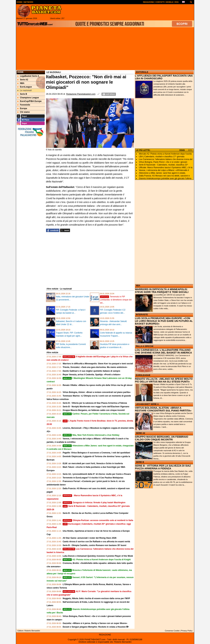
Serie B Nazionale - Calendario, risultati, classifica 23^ (164, 165)
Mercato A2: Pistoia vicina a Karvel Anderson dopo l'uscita (165, 154)
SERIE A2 (141, 433)
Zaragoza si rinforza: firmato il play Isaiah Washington (94, 503)
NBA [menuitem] (21, 83)
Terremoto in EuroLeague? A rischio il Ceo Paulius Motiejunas (93, 478)
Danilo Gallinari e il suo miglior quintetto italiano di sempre (91, 371)
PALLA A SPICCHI (145, 346)
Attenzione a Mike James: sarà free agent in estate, (162, 173)
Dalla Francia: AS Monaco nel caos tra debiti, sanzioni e (164, 176)
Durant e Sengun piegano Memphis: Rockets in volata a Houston (94, 627)
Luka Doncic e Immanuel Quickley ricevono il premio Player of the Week (98, 556)
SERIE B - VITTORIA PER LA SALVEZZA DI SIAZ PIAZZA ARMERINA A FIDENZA (163, 467)
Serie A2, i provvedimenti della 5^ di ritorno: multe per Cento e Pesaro (97, 474)
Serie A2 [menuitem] (23, 80)
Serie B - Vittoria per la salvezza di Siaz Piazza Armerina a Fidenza (95, 403)
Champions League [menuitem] (28, 98)
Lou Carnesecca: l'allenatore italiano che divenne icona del (166, 159)
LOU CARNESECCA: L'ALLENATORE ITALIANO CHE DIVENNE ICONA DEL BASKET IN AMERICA (164, 351)
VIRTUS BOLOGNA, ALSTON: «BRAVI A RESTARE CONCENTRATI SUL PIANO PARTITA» (163, 409)
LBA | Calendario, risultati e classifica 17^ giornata (162, 157)
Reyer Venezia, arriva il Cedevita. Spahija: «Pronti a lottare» (92, 375)
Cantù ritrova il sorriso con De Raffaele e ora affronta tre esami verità (96, 542)
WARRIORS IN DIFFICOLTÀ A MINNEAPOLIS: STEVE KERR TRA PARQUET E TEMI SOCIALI (162, 291)
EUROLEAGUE (143, 375)
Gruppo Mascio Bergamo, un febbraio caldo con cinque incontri (94, 410)
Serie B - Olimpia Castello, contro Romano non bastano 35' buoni (94, 545)
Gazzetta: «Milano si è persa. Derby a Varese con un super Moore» (95, 623)
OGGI (182, 150)
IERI (190, 150)
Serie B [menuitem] (22, 94)
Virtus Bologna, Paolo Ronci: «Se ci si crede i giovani (163, 162)
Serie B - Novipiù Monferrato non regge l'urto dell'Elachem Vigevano (96, 407)
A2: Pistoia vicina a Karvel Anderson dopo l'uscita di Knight (97, 560)
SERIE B (140, 462)
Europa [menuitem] (22, 108)
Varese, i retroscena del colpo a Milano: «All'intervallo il (164, 170)
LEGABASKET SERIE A (147, 404)
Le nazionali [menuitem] (25, 90)
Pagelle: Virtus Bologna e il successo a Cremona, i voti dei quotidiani (96, 453)
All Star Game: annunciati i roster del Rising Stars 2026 (90, 538)
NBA (138, 286)
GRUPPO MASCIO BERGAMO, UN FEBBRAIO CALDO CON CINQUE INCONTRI (162, 438)
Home (21, 72)
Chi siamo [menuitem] (24, 112)
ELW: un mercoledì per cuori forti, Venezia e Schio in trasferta (93, 463)
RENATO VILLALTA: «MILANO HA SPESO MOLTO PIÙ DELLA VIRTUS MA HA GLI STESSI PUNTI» (164, 380)
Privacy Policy (187, 631)
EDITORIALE (142, 72)
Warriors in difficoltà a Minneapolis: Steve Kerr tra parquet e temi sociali (98, 364)
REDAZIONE (105, 635)
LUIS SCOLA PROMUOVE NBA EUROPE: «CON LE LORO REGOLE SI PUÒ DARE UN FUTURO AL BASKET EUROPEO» (164, 321)
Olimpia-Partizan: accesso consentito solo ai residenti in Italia (98, 520)
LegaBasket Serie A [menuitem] (28, 76)
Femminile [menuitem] (24, 105)
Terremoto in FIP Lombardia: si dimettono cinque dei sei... (116, 300)
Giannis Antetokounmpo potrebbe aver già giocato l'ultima (165, 178)
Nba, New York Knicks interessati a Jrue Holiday (91, 435)
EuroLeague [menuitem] (25, 87)
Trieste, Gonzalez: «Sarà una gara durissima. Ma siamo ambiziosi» (95, 367)
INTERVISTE (142, 315)
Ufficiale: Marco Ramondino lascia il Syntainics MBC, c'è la (166, 168)
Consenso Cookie (172, 631)
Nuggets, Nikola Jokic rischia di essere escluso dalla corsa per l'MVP (96, 598)
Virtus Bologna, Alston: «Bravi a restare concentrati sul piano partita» (97, 392)
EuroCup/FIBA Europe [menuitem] (30, 101)
